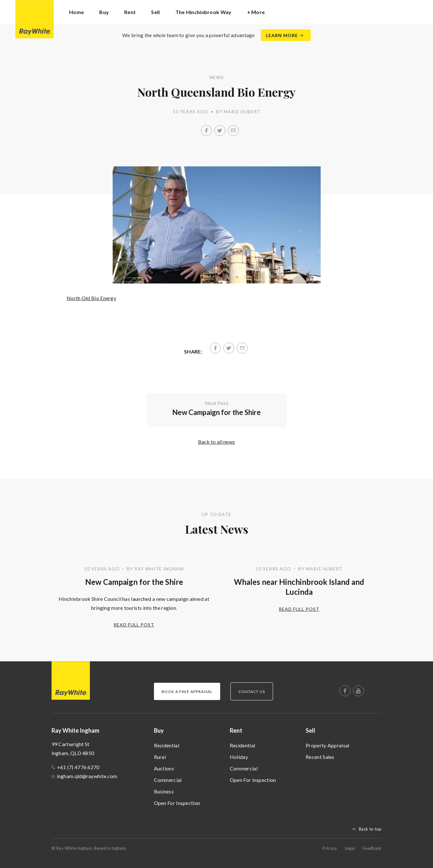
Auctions (164, 768)
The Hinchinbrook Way (204, 12)
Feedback (372, 848)
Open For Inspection (177, 803)
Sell (310, 730)
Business (164, 791)
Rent (236, 730)
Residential (167, 745)
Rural (160, 757)
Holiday (239, 757)
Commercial (168, 780)
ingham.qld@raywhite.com (87, 776)
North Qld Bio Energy (91, 298)
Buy (159, 730)
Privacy (330, 848)
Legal (350, 848)
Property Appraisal (327, 745)
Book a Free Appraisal (187, 692)
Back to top (370, 829)
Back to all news (217, 442)
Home (76, 12)
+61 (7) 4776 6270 (78, 767)
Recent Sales (320, 757)
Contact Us (252, 692)
